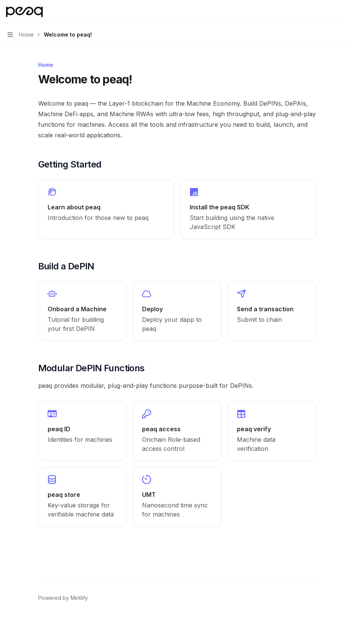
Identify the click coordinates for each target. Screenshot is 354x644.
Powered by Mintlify (63, 598)
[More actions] (344, 12)
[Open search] (330, 12)
